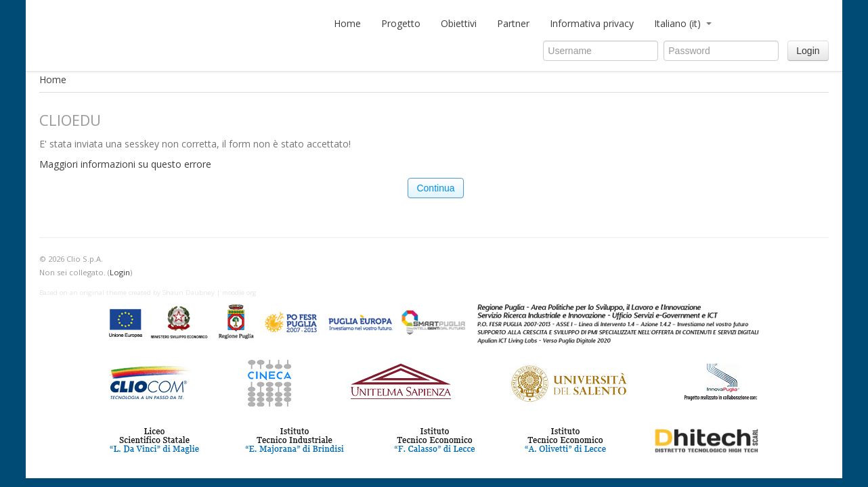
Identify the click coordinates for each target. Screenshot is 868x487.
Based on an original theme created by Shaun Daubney (127, 293)
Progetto (401, 23)
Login (808, 51)
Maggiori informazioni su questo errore (125, 164)
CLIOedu (178, 27)
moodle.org (239, 293)
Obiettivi (459, 23)
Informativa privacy (592, 23)
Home (347, 23)
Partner (513, 23)
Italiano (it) (683, 23)
